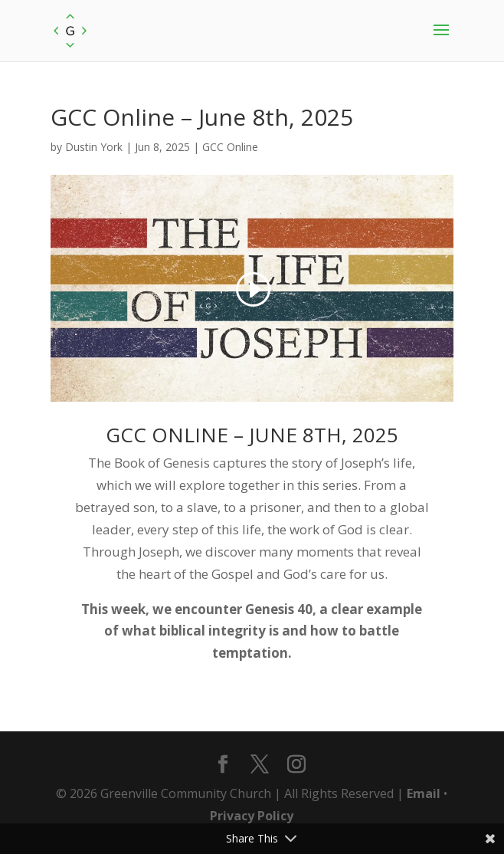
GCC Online (230, 147)
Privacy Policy (252, 816)
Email (424, 793)
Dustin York (94, 147)
